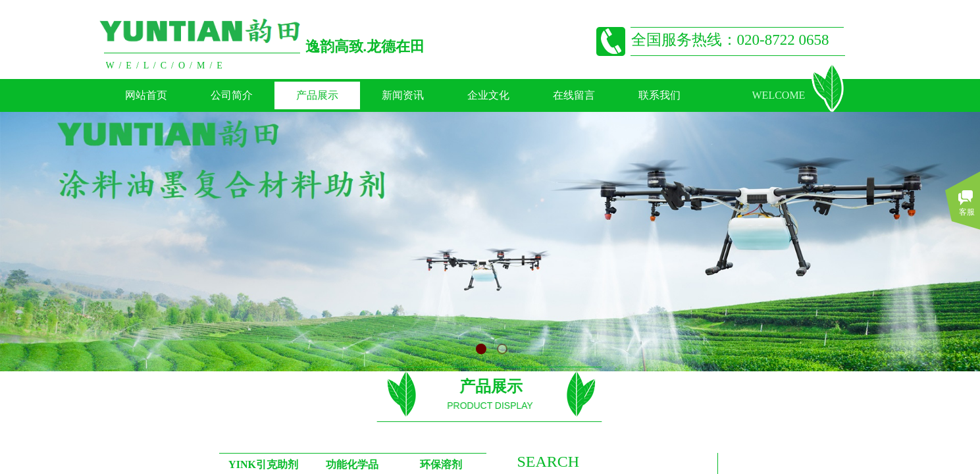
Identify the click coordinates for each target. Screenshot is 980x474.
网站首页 (146, 95)
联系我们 (659, 95)
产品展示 (317, 95)
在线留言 (574, 95)
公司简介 (232, 95)
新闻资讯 (403, 95)
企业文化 (488, 95)
